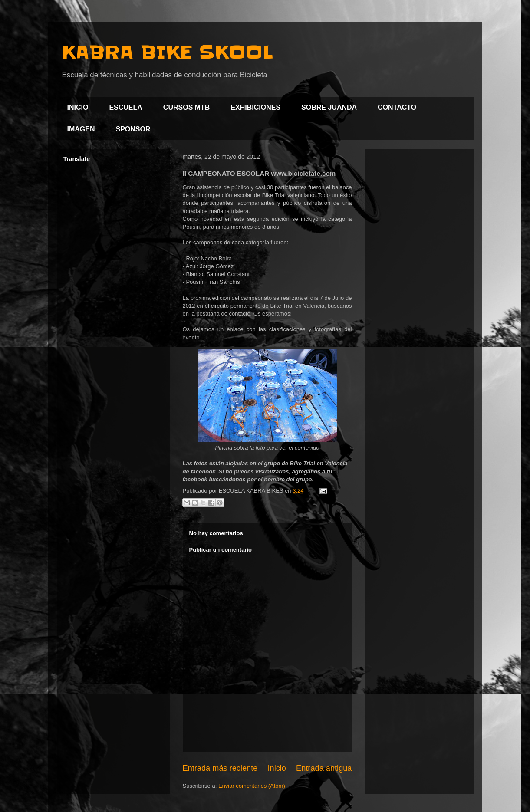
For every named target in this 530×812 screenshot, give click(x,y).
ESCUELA (125, 107)
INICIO (78, 107)
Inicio (277, 768)
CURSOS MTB (187, 107)
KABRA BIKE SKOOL (167, 53)
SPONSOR (133, 129)
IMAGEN (81, 129)
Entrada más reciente (220, 768)
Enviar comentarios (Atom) (252, 786)
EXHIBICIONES (255, 107)
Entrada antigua (324, 768)
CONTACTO (397, 107)
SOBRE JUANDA (329, 107)
